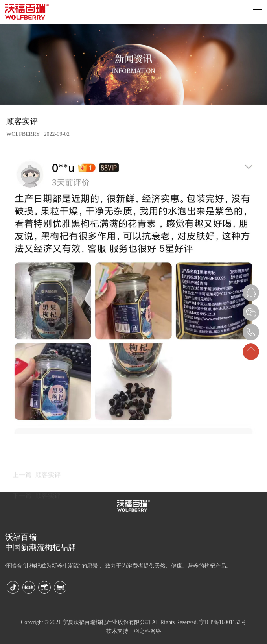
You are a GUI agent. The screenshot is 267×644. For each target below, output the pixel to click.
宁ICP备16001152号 (223, 623)
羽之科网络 (147, 632)
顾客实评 (37, 490)
